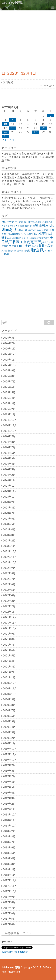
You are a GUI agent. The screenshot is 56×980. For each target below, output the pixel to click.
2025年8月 (9, 376)
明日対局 (48, 174)
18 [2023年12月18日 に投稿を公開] (13, 128)
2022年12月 (10, 551)
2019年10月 (10, 760)
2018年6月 (9, 848)
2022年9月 (9, 568)
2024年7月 (9, 447)
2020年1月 (9, 743)
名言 (21, 154)
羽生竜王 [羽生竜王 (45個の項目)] (14, 246)
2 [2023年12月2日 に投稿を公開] (51, 116)
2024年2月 (9, 475)
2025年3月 (9, 403)
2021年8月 (9, 639)
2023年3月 (9, 535)
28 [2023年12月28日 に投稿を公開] (36, 132)
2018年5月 (9, 853)
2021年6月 (9, 650)
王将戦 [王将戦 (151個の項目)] (14, 242)
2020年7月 (9, 710)
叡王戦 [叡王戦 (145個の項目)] (40, 225)
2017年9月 (9, 897)
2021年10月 (10, 628)
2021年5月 (9, 656)
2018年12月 (10, 815)
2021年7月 (9, 645)
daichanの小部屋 (12, 2)
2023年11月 (10, 491)
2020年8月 (9, 705)
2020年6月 (9, 716)
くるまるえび (25, 198)
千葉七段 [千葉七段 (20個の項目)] (32, 226)
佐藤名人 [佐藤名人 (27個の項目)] (14, 226)
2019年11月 (10, 754)
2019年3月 (9, 798)
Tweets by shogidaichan (15, 952)
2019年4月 (9, 793)
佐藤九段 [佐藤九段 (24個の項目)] (49, 222)
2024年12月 (10, 420)
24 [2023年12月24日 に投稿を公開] (5, 132)
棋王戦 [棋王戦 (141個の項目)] (44, 234)
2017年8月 (9, 902)
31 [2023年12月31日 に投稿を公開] (5, 136)
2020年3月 (9, 732)
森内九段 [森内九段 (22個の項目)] (11, 238)
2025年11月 (10, 360)
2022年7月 (9, 579)
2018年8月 (9, 837)
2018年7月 (9, 842)
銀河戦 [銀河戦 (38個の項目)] (27, 251)
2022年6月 (9, 584)
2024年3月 (9, 469)
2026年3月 (9, 338)
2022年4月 (9, 595)
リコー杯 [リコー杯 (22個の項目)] (27, 222)
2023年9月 (9, 502)
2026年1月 (9, 349)
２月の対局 (24, 178)
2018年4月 (9, 858)
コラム (7, 154)
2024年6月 (9, 453)
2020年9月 (9, 699)
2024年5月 (9, 458)
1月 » (13, 140)
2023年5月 (9, 524)
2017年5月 (9, 919)
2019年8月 (9, 771)
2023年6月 (9, 519)
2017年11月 (10, 886)
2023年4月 (9, 530)
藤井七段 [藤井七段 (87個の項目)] (25, 246)
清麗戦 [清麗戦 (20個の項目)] (31, 238)
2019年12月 (10, 749)
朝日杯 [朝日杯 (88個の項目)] (34, 234)
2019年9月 (9, 765)
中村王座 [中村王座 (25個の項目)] (34, 222)
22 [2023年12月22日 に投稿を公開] (43, 128)
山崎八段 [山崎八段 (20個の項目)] (40, 230)
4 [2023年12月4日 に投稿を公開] (13, 120)
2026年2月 (9, 343)
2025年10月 (10, 365)
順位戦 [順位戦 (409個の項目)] (37, 250)
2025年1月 (9, 414)
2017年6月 (9, 913)
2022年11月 (10, 557)
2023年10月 (10, 497)
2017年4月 (9, 924)
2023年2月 (9, 541)
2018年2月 (9, 869)
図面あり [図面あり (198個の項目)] (9, 229)
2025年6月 (9, 387)
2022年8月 (9, 573)
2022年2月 (9, 606)
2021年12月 (10, 617)
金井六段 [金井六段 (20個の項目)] (20, 251)
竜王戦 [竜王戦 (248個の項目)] (36, 242)
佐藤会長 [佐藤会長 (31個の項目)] (5, 226)
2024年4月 (9, 464)
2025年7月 (9, 382)
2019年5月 (9, 787)
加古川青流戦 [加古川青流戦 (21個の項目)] (23, 226)
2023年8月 (9, 508)
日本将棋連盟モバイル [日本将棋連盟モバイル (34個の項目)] (18, 234)
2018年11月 (10, 820)
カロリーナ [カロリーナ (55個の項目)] (8, 222)
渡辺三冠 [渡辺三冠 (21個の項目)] (38, 238)
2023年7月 (9, 513)
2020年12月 (10, 683)
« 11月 (5, 140)
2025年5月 (9, 392)
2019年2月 (9, 804)
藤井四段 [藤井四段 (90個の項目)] (45, 246)
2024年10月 (10, 431)
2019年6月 (9, 782)
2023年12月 (10, 486)
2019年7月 (9, 776)
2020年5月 (9, 721)
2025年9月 (9, 371)
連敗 (10, 181)
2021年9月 (9, 634)
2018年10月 (10, 826)
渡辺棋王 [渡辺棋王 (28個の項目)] (45, 238)
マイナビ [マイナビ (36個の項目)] (19, 222)
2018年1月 (9, 875)
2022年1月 (9, 612)
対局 (34, 154)
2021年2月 (9, 672)
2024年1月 (9, 480)
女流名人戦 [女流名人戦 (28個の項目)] (22, 230)
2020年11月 (10, 689)
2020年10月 (10, 694)
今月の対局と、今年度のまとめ (22, 174)
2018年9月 (9, 831)
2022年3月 (9, 601)
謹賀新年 (9, 198)
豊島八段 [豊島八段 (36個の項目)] (12, 251)
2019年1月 (9, 809)
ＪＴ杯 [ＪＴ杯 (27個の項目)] (47, 251)
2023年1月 (9, 546)
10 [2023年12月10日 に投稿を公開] (5, 124)
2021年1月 (9, 677)
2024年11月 (10, 425)
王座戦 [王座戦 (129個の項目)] (25, 242)
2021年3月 (9, 667)
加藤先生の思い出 (39, 181)
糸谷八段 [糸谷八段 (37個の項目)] (46, 242)
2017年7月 (9, 908)
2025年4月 (9, 398)
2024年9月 (9, 436)
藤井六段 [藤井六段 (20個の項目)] (35, 246)
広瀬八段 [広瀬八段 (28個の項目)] (48, 230)
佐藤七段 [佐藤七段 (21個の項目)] (41, 222)
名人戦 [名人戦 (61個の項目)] (50, 226)
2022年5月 (9, 590)
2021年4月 (9, 661)
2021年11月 (10, 623)
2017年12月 (10, 880)
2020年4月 (9, 727)
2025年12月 (10, 354)
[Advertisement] (28, 40)
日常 (23, 157)
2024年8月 (9, 442)
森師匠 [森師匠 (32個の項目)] (18, 238)
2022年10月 (10, 562)
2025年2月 (9, 409)
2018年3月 (9, 864)
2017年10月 (10, 891)
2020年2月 (9, 738)
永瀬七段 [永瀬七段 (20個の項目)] (25, 238)
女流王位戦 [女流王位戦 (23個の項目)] (32, 230)
